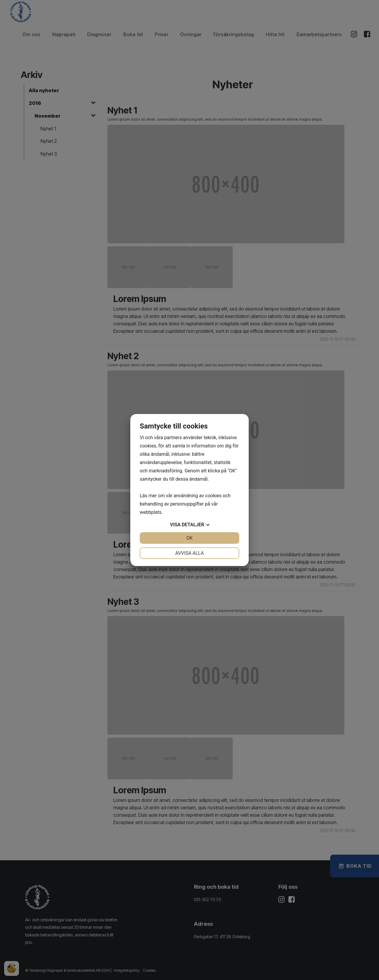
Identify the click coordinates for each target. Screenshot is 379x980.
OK (189, 538)
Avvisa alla (190, 553)
